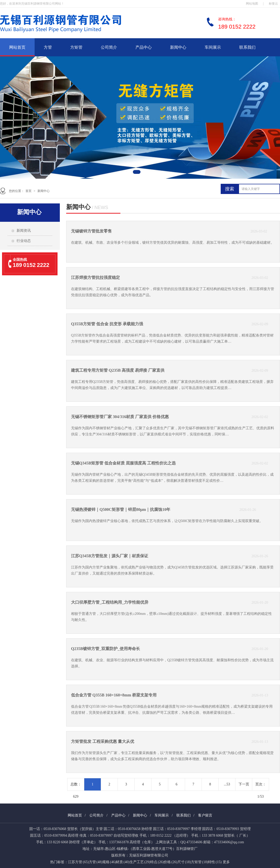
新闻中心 (178, 47)
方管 (48, 47)
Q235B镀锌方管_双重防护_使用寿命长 (106, 649)
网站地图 (252, 4)
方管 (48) (96, 862)
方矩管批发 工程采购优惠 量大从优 (103, 741)
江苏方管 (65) (78, 862)
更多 (226, 862)
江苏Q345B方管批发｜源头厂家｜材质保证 (110, 556)
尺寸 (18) (184, 862)
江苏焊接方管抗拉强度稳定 (95, 277)
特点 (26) (157, 862)
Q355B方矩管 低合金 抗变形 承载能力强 (107, 324)
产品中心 (144, 47)
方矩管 (76, 47)
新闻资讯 (24, 231)
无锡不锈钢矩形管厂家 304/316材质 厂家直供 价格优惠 (120, 417)
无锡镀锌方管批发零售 (91, 231)
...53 (227, 784)
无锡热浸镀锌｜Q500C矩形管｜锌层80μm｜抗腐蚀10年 (121, 509)
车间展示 (213, 47)
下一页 (244, 784)
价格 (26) (170, 862)
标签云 (273, 4)
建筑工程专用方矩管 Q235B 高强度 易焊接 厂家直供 (118, 370)
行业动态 (24, 241)
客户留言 (205, 815)
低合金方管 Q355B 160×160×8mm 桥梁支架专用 (114, 695)
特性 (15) (215, 862)
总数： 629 (76, 787)
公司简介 (109, 47)
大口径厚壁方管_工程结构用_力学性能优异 (110, 602)
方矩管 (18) (199, 862)
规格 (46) (109, 862)
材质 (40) (123, 862)
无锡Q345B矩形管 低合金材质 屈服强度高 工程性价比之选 (123, 463)
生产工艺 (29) (140, 862)
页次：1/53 (261, 787)
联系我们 (247, 47)
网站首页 (17, 47)
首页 (29, 191)
